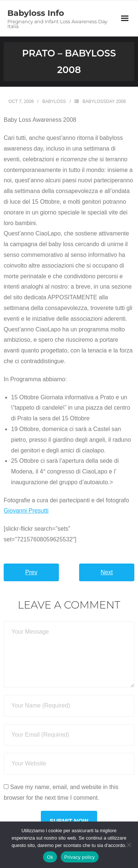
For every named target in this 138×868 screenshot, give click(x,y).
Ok (50, 857)
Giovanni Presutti (26, 511)
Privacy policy (80, 857)
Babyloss (54, 101)
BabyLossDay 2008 (104, 101)
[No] (129, 845)
